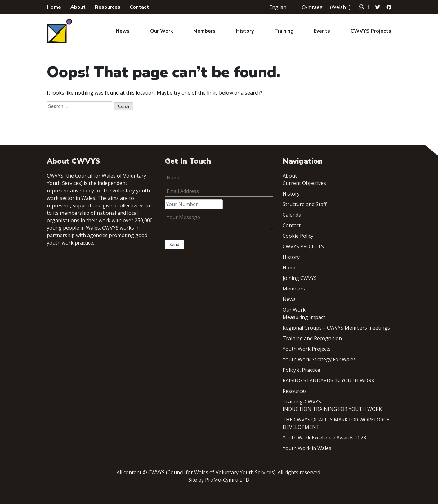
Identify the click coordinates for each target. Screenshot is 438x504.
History (245, 31)
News (123, 31)
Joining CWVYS (300, 278)
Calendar (293, 215)
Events (322, 31)
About (78, 7)
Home (54, 7)
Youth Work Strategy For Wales (319, 359)
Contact (139, 7)
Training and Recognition (312, 338)
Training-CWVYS (302, 402)
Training (284, 31)
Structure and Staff (305, 204)
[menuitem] (276, 7)
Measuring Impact (304, 317)
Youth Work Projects (307, 349)
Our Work (162, 31)
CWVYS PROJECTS (303, 246)
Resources (108, 7)
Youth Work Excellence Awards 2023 (324, 438)
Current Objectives (304, 183)
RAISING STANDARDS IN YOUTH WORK (328, 380)
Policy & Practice (301, 370)
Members (204, 31)
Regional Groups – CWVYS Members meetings (336, 328)
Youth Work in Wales (307, 448)
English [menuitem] (278, 7)
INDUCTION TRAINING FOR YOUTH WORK (332, 409)
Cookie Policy (298, 236)
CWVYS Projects (371, 31)
